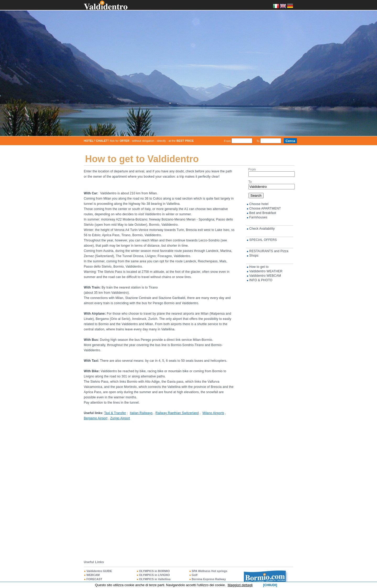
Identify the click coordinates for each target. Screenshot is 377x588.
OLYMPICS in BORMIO (154, 571)
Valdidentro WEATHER (266, 271)
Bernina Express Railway (209, 579)
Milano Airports (214, 413)
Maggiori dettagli (240, 585)
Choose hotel (259, 204)
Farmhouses (258, 217)
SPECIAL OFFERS (263, 240)
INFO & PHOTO (261, 280)
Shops (254, 256)
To (258, 141)
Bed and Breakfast (263, 213)
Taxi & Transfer (115, 413)
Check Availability (262, 229)
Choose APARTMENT (265, 208)
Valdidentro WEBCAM (265, 276)
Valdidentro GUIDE (99, 571)
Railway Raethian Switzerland (177, 413)
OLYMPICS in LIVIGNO (154, 575)
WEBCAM (93, 575)
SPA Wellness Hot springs (209, 571)
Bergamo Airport (96, 418)
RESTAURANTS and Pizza (269, 251)
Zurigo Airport (120, 418)
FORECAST (94, 579)
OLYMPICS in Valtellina (155, 579)
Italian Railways (141, 413)
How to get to (259, 267)
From (227, 141)
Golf (195, 575)
